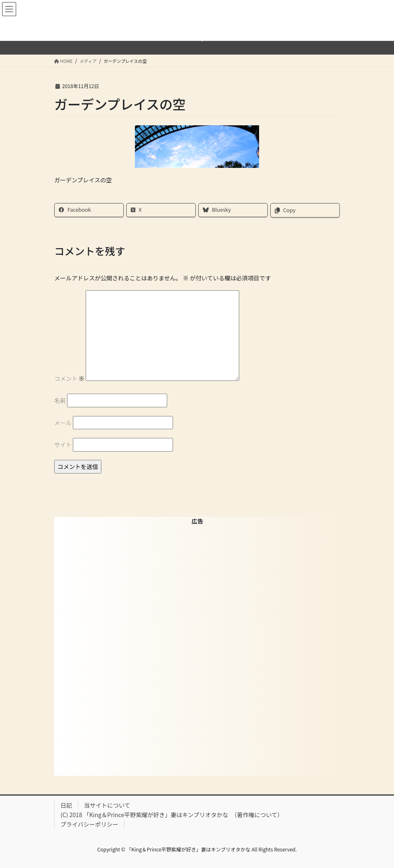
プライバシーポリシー (89, 824)
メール (63, 423)
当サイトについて (107, 805)
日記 (66, 805)
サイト (63, 445)
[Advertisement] (197, 650)
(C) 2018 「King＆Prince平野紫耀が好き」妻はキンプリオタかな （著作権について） (172, 815)
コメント (69, 378)
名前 (60, 400)
